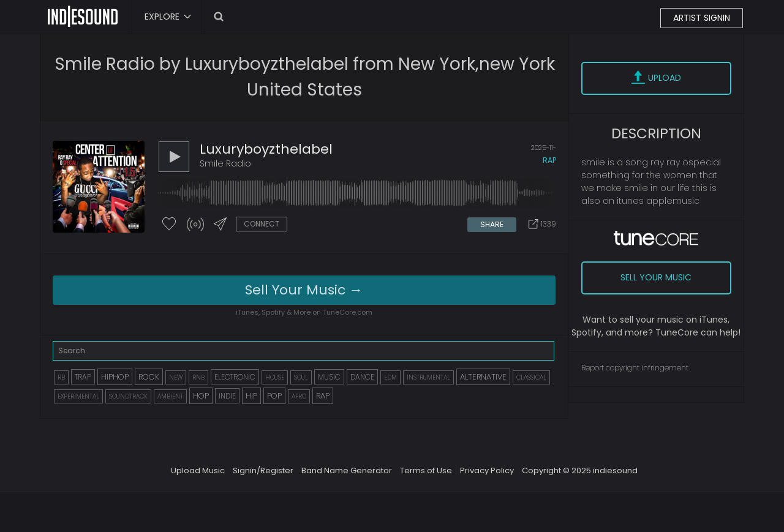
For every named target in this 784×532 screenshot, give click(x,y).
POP (274, 396)
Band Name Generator (347, 470)
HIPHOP (115, 377)
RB (61, 377)
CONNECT (262, 224)
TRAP (83, 377)
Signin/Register (263, 470)
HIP (251, 396)
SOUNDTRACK (128, 396)
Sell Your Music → (304, 290)
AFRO (299, 396)
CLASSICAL (531, 377)
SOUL (301, 377)
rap (549, 160)
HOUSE (275, 377)
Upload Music (198, 470)
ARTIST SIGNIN (702, 18)
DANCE (362, 377)
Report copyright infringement (635, 368)
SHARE (492, 224)
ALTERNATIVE (483, 377)
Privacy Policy (487, 470)
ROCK (149, 377)
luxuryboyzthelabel (266, 149)
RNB (198, 377)
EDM (390, 377)
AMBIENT (170, 396)
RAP (323, 396)
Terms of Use (426, 470)
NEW (176, 377)
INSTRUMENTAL (428, 377)
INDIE (227, 396)
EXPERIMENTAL (78, 396)
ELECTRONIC (235, 377)
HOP (201, 396)
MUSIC (329, 377)
